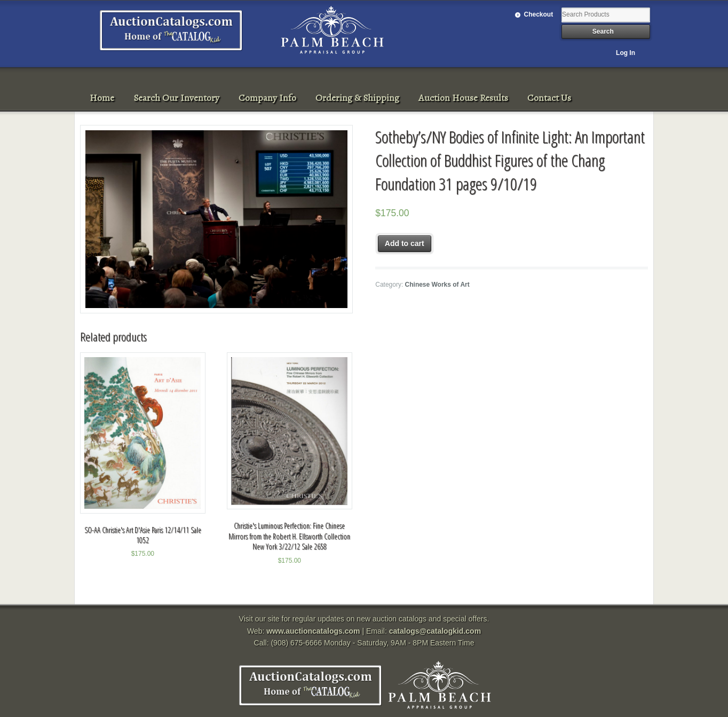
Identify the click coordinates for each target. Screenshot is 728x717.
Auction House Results (463, 98)
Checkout (539, 14)
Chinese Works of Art (437, 285)
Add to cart (405, 243)
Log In (626, 53)
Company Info (267, 98)
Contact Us (549, 98)
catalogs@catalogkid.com (435, 631)
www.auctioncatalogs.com (313, 631)
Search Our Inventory (176, 98)
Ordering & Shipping (357, 98)
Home (102, 98)
